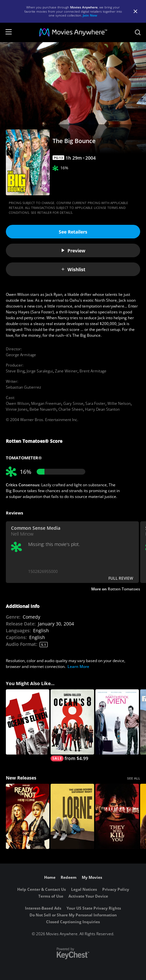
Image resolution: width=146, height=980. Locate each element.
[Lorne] (72, 816)
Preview (73, 251)
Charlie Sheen (71, 409)
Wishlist (73, 269)
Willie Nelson (119, 403)
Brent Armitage (93, 371)
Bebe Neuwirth (43, 409)
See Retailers (73, 232)
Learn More (78, 666)
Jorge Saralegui (40, 371)
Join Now (90, 15)
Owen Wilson (18, 403)
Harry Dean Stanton (102, 409)
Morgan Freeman (46, 403)
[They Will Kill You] (117, 816)
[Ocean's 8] (72, 725)
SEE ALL (134, 778)
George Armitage (21, 355)
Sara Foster (95, 403)
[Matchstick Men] (117, 722)
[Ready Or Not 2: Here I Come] (28, 816)
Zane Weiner (66, 371)
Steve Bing (15, 371)
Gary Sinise (73, 403)
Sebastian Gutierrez (24, 387)
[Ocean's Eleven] (28, 722)
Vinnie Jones (17, 409)
